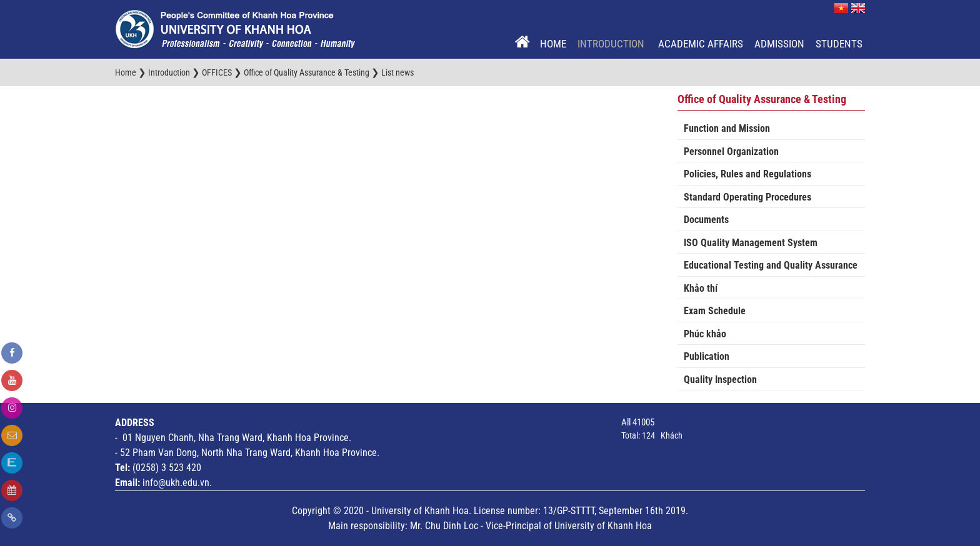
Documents (706, 220)
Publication (707, 356)
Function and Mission (727, 128)
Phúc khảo (705, 334)
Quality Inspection (720, 380)
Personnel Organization (731, 151)
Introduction (612, 44)
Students (839, 44)
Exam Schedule (715, 311)
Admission (779, 44)
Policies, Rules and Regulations (747, 174)
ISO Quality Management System (751, 243)
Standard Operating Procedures (747, 197)
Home (553, 44)
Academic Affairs (701, 44)
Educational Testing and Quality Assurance (771, 265)
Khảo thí (701, 288)
